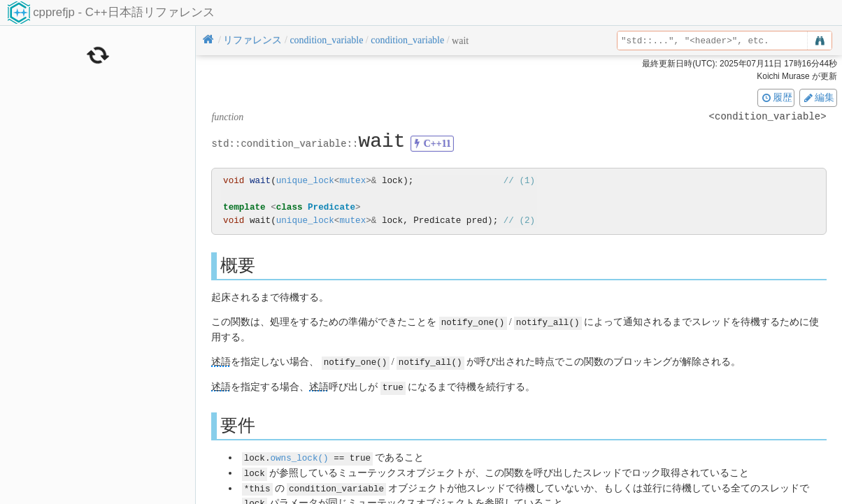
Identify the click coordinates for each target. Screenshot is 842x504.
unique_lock (305, 181)
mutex (352, 181)
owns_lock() (299, 455)
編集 (818, 97)
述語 (221, 361)
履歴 (776, 97)
